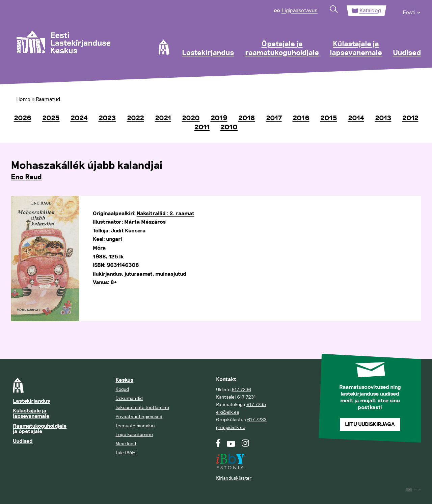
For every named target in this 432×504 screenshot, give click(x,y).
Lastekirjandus (208, 53)
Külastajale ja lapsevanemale (356, 49)
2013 (383, 118)
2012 (410, 118)
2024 (79, 118)
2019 (219, 118)
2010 (229, 127)
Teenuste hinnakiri (135, 426)
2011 (202, 127)
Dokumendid (129, 398)
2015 (329, 118)
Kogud (122, 389)
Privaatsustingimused (139, 417)
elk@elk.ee (228, 412)
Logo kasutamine (134, 435)
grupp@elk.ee (231, 427)
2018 (247, 118)
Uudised (407, 53)
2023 (107, 118)
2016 (301, 118)
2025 (51, 118)
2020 (191, 118)
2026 (23, 118)
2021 (163, 118)
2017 (274, 118)
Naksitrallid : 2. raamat (166, 214)
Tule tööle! (126, 453)
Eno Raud (26, 177)
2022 (136, 118)
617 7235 (256, 405)
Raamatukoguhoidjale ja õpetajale (40, 429)
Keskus (124, 380)
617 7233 (257, 420)
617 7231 (246, 397)
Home (23, 99)
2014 (356, 118)
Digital (414, 490)
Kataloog (370, 10)
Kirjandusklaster (234, 478)
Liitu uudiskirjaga (370, 424)
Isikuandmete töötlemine (142, 408)
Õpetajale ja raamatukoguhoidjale (282, 49)
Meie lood (126, 444)
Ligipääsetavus (300, 10)
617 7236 (241, 390)
